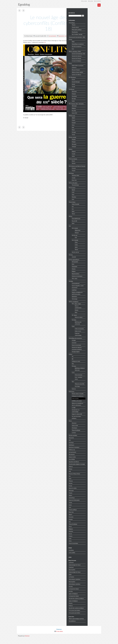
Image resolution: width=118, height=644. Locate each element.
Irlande (87, 88)
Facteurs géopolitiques (88, 265)
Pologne (88, 145)
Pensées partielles (87, 440)
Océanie (85, 260)
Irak (87, 212)
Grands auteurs (89, 27)
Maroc (87, 133)
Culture (84, 359)
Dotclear (27, 642)
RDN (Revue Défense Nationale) (93, 374)
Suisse (84, 512)
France (84, 67)
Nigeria (84, 521)
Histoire (87, 274)
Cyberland (85, 569)
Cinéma (84, 543)
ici (45, 42)
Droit (87, 269)
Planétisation (89, 32)
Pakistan (91, 238)
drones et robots (92, 322)
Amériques (85, 178)
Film (87, 369)
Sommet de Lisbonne (90, 59)
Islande (87, 90)
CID (84, 445)
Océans (90, 315)
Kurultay (85, 593)
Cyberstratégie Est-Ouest (88, 572)
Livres (87, 378)
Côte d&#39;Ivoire (90, 224)
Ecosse (87, 83)
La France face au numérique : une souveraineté (24, 11)
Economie (85, 524)
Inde (90, 243)
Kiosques (88, 371)
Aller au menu (89, 1)
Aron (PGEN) (86, 464)
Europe (84, 41)
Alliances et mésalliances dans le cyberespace (91, 409)
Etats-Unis (88, 185)
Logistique (88, 295)
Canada (87, 183)
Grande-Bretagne (90, 85)
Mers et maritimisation (92, 312)
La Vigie (87, 413)
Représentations (89, 279)
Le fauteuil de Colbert (88, 596)
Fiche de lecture (92, 380)
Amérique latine (89, 181)
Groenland (88, 100)
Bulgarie (88, 155)
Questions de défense (88, 467)
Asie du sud (88, 241)
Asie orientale (89, 245)
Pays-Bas (88, 114)
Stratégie (85, 286)
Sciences (88, 394)
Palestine (88, 202)
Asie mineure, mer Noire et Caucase (89, 170)
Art (86, 362)
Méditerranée (86, 119)
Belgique (88, 112)
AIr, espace (88, 320)
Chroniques (88, 433)
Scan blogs (91, 391)
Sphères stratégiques (87, 307)
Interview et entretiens (88, 452)
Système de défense (90, 78)
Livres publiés (86, 560)
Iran (87, 214)
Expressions (61, 36)
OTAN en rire (86, 455)
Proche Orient (86, 193)
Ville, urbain (88, 284)
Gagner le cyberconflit (91, 419)
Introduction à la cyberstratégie (89, 416)
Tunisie (87, 138)
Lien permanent (53, 36)
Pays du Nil (88, 226)
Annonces (88, 428)
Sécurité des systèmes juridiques (90, 605)
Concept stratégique (90, 64)
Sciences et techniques (91, 281)
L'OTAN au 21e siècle (91, 406)
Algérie (87, 121)
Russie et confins (87, 495)
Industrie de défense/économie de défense (91, 354)
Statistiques (85, 450)
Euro (87, 50)
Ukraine (87, 167)
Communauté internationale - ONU (89, 38)
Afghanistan (91, 235)
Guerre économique (90, 350)
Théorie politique (87, 517)
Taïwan (90, 255)
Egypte (87, 195)
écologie (88, 345)
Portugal (88, 136)
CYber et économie (93, 334)
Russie (87, 164)
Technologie (88, 304)
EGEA (84, 581)
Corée (90, 250)
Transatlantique (89, 190)
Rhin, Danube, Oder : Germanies (90, 107)
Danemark (88, 95)
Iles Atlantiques (86, 81)
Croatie (87, 157)
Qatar (87, 217)
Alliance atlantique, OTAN (89, 53)
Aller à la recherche (97, 1)
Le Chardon (85, 584)
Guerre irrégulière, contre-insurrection (92, 292)
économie (88, 348)
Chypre (87, 124)
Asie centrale (89, 233)
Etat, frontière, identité (91, 34)
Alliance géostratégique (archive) (90, 626)
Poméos (84, 610)
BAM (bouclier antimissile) (92, 328)
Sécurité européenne (90, 48)
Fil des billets (59, 638)
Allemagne (88, 109)
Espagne (88, 126)
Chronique (85, 448)
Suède (87, 104)
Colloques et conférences (91, 401)
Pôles (90, 318)
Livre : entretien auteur (92, 383)
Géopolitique (86, 22)
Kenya (84, 533)
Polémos (85, 613)
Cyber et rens (92, 336)
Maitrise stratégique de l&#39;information (91, 298)
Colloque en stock (90, 366)
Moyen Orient (86, 207)
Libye (87, 200)
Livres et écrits (68, 36)
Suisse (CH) (88, 116)
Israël (87, 197)
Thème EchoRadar (90, 435)
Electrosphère (86, 577)
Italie (87, 131)
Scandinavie (85, 93)
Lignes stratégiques (87, 601)
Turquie (87, 176)
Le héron (88, 438)
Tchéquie (88, 150)
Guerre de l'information (88, 507)
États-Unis (85, 519)
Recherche (85, 13)
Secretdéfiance (86, 628)
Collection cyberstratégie (92, 339)
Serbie (87, 160)
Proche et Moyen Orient (88, 481)
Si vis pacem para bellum (88, 617)
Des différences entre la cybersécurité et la (20, 11)
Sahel (87, 229)
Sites (87, 387)
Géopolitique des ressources (89, 343)
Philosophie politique (90, 29)
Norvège (88, 102)
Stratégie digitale (90, 357)
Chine (90, 247)
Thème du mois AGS (93, 389)
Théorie (87, 25)
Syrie (87, 205)
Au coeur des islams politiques (90, 423)
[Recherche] (89, 15)
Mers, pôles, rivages (90, 309)
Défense (85, 473)
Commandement (89, 288)
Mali (84, 478)
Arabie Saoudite (89, 209)
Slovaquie (88, 148)
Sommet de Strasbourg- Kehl (91, 56)
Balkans (84, 153)
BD (86, 364)
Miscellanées (86, 460)
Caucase (88, 173)
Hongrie (87, 143)
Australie (88, 262)
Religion (87, 276)
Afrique (84, 222)
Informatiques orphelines (88, 586)
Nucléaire (88, 325)
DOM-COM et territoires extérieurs (91, 70)
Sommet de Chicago (90, 62)
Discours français (90, 73)
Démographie (89, 267)
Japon (90, 252)
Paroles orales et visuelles (92, 399)
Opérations (88, 302)
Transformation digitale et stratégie (89, 470)
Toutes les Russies (87, 162)
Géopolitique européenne (92, 46)
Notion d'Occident (87, 188)
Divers (84, 426)
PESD (87, 43)
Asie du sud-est (89, 257)
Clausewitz (85, 443)
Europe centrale (86, 141)
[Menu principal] (99, 5)
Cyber (87, 332)
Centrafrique (86, 505)
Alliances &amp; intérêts (91, 76)
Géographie (88, 272)
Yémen (87, 219)
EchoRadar (85, 557)
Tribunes (85, 488)
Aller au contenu (82, 1)
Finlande (88, 97)
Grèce (87, 128)
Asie (84, 231)
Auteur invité (89, 431)
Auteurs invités (86, 462)
